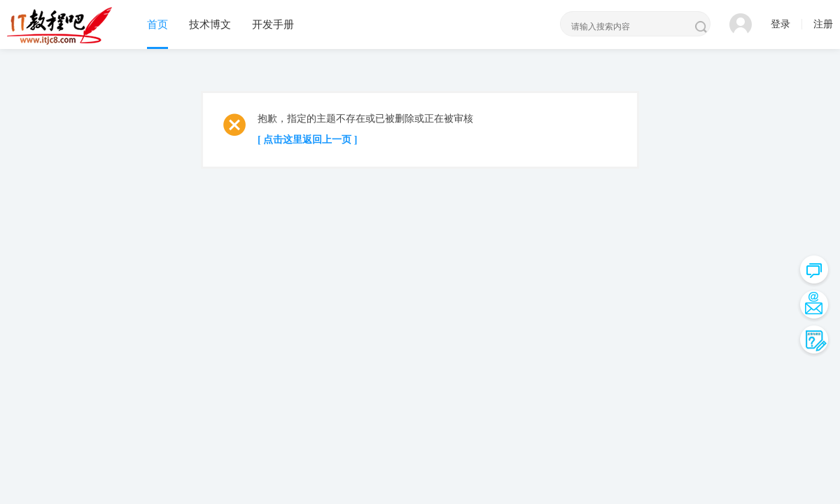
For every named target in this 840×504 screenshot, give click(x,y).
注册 (823, 24)
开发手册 (273, 24)
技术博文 (210, 24)
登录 (780, 24)
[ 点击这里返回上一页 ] (307, 140)
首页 (157, 24)
